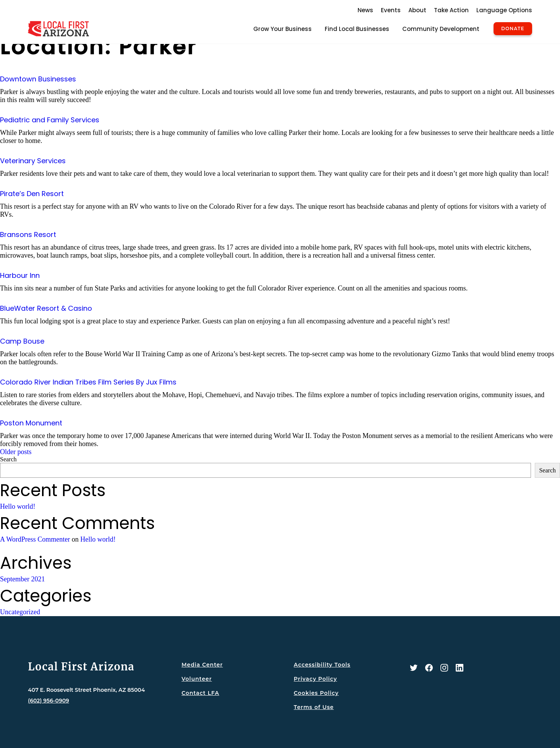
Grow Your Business (282, 29)
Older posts (16, 452)
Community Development (441, 29)
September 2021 (22, 579)
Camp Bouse (22, 341)
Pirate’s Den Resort (32, 194)
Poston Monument (31, 423)
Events (391, 10)
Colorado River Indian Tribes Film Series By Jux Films (88, 382)
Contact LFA (200, 693)
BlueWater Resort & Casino (46, 308)
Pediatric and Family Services (50, 120)
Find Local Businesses (357, 29)
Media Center (202, 665)
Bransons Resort (28, 234)
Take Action (451, 10)
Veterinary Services (33, 161)
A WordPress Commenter (35, 539)
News (365, 10)
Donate (513, 29)
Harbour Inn (20, 275)
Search (8, 459)
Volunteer (197, 679)
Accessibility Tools (322, 665)
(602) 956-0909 (49, 701)
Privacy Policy (315, 679)
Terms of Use (314, 707)
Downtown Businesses (38, 79)
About (417, 10)
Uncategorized (20, 612)
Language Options (504, 10)
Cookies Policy (316, 693)
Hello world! (18, 506)
